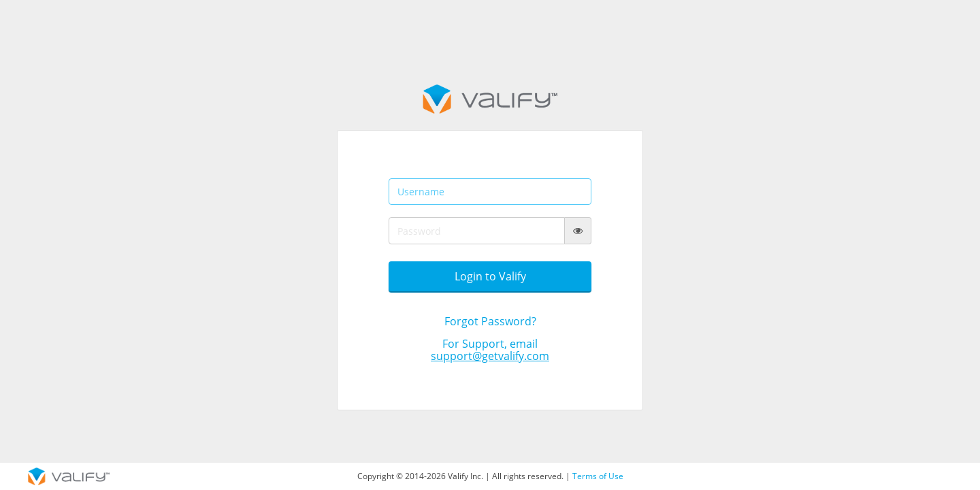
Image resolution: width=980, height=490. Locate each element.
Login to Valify (490, 276)
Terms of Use (598, 476)
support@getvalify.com (490, 356)
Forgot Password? (490, 321)
